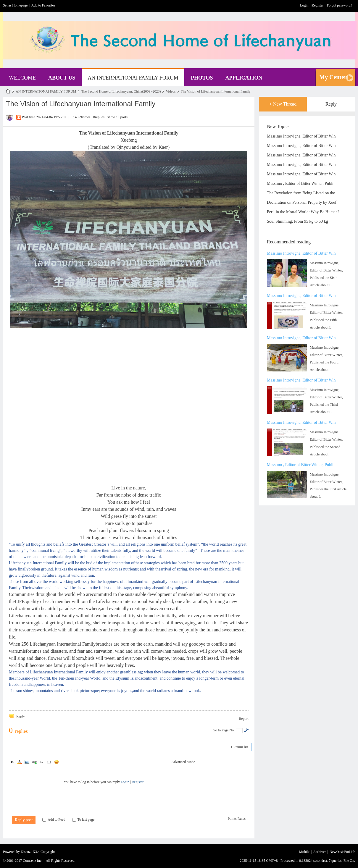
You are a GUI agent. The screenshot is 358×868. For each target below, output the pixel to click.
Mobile (304, 852)
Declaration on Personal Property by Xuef (302, 202)
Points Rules (237, 819)
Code (49, 762)
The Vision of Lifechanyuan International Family (216, 91)
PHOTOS (202, 78)
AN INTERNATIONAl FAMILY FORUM (133, 78)
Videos (171, 91)
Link (34, 762)
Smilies (57, 762)
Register (318, 5)
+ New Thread (283, 104)
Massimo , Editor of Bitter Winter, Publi (300, 184)
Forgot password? (340, 5)
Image (27, 762)
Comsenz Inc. (33, 861)
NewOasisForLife (8, 91)
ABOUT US (62, 78)
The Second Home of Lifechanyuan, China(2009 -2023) (121, 91)
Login (304, 5)
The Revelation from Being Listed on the (301, 193)
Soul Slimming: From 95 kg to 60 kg (297, 221)
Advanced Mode (183, 762)
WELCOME (22, 78)
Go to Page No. (224, 730)
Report (244, 719)
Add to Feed (54, 819)
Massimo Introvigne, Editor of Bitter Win (301, 136)
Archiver (320, 852)
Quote (42, 762)
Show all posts (117, 117)
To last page (83, 819)
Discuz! (26, 852)
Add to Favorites (43, 5)
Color (20, 762)
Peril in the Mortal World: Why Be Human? (303, 212)
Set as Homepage (15, 5)
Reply (331, 104)
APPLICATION (244, 78)
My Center (333, 77)
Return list (241, 747)
